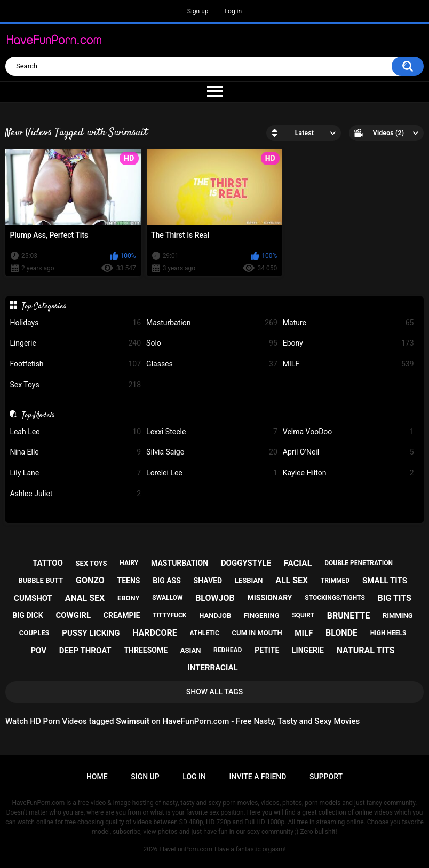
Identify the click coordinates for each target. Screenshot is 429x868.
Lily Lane (75, 473)
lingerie (308, 650)
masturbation (180, 563)
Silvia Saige (212, 452)
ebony (129, 598)
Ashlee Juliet (75, 494)
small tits (385, 581)
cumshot (33, 598)
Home (97, 777)
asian (191, 650)
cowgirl (73, 615)
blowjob (215, 598)
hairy (129, 563)
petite (267, 650)
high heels (388, 633)
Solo (212, 343)
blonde (341, 633)
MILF (348, 364)
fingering (261, 616)
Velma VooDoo (348, 432)
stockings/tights (335, 598)
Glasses (212, 364)
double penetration (359, 563)
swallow (167, 598)
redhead (228, 650)
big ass (167, 581)
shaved (208, 581)
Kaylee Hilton (348, 473)
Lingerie (75, 343)
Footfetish (75, 364)
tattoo (48, 563)
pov (38, 651)
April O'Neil (348, 452)
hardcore (155, 633)
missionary (269, 598)
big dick (27, 615)
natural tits (366, 650)
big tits (395, 598)
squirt (303, 615)
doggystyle (246, 563)
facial (298, 563)
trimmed (335, 581)
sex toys (92, 563)
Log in (233, 11)
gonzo (90, 580)
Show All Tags (215, 692)
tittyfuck (169, 615)
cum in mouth (257, 633)
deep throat (85, 651)
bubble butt (41, 580)
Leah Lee (75, 432)
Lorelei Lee (212, 473)
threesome (146, 650)
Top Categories (44, 306)
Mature (348, 323)
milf (304, 633)
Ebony (348, 343)
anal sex (85, 598)
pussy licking (91, 633)
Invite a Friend (258, 777)
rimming (398, 616)
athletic (204, 633)
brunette (348, 616)
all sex (292, 580)
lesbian (249, 580)
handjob (215, 616)
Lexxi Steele (212, 432)
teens (128, 581)
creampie (122, 615)
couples (34, 633)
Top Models (38, 415)
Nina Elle (75, 452)
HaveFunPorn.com (186, 849)
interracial (212, 668)
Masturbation (212, 323)
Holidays (75, 323)
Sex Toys (75, 385)
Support (326, 777)
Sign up (198, 11)
